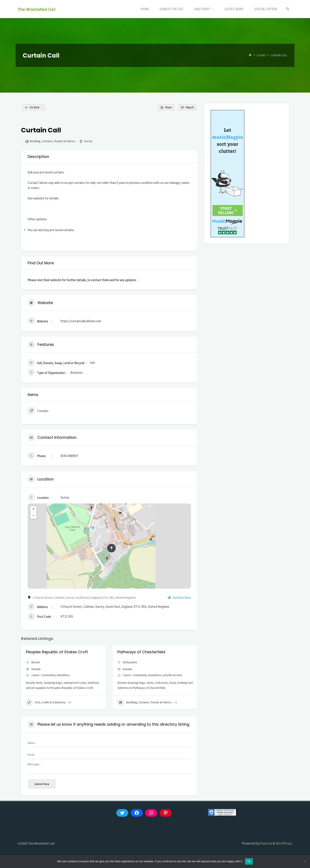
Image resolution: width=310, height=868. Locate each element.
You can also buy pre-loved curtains (51, 230)
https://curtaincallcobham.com (81, 321)
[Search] (288, 9)
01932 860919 (69, 456)
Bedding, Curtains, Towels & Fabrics (53, 141)
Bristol (36, 662)
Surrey (88, 141)
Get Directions (179, 598)
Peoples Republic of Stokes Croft (148, 652)
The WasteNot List (36, 9)
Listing (261, 55)
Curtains (38, 411)
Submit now (42, 784)
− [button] (33, 516)
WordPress (284, 843)
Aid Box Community (45, 652)
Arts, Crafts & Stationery (137, 702)
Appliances (37, 702)
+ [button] (33, 509)
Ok (249, 861)
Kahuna (266, 843)
